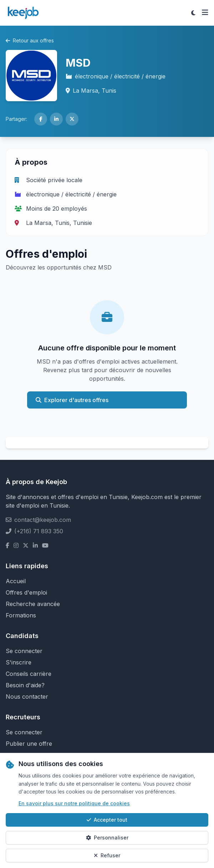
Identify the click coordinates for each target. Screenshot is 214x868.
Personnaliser (107, 838)
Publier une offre (29, 744)
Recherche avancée (33, 604)
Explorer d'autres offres (72, 400)
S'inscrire (19, 662)
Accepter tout (107, 820)
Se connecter (24, 651)
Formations (21, 615)
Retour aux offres (30, 40)
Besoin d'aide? (25, 685)
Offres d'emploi (26, 592)
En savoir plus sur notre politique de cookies (74, 803)
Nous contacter (27, 697)
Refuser (107, 855)
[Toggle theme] (193, 13)
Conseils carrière (29, 674)
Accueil (16, 581)
